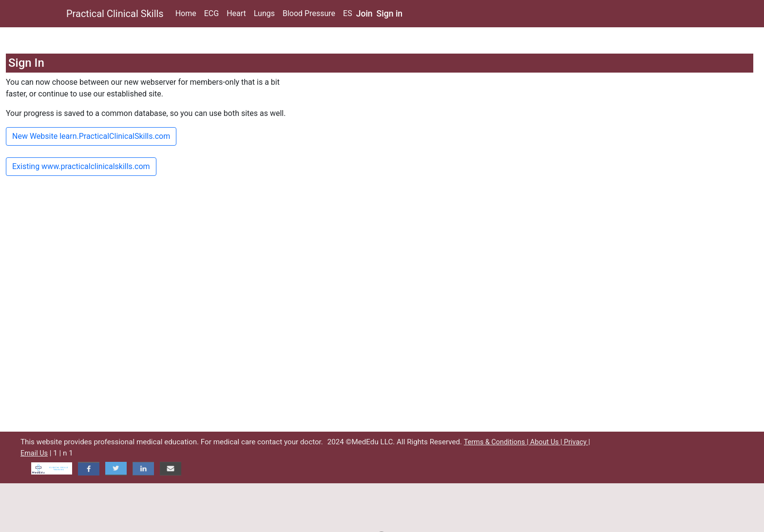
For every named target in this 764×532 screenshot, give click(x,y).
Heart (236, 13)
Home (186, 13)
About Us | (547, 442)
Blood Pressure (309, 13)
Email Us (34, 453)
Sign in (390, 14)
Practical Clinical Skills (115, 14)
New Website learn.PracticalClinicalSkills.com (91, 136)
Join (364, 14)
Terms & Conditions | (497, 442)
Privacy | (577, 442)
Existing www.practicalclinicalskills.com (81, 166)
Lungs (264, 13)
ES (348, 13)
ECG (211, 13)
